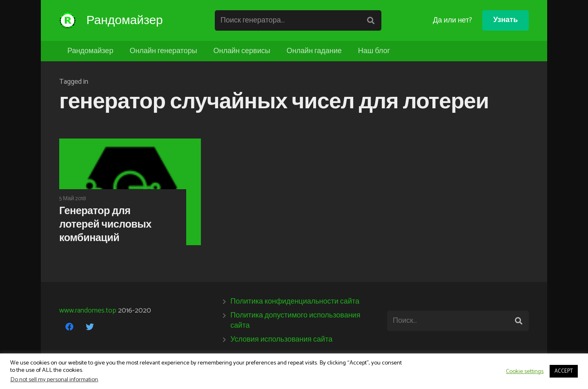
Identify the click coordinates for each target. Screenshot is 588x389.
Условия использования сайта (281, 340)
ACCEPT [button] (564, 371)
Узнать (506, 20)
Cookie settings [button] (525, 371)
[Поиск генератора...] (300, 20)
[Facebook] (69, 327)
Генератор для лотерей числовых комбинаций (105, 225)
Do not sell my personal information (54, 380)
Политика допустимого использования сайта (295, 321)
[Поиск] (372, 20)
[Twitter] (90, 327)
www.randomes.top (88, 311)
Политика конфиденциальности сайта (295, 302)
